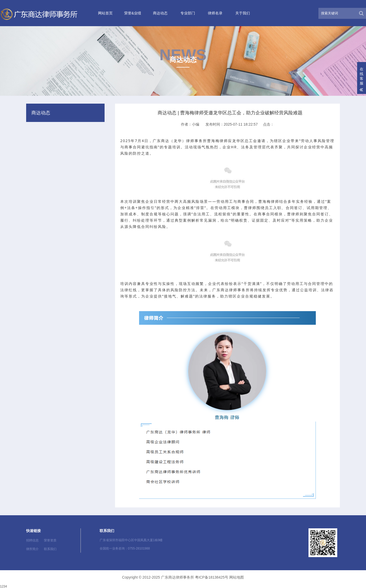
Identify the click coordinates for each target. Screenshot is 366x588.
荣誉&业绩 (133, 13)
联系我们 (50, 549)
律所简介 (32, 549)
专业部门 (188, 13)
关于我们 (243, 13)
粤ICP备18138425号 (212, 577)
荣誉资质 (50, 540)
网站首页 (105, 13)
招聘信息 (32, 540)
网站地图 (237, 577)
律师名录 (215, 13)
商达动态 (160, 13)
